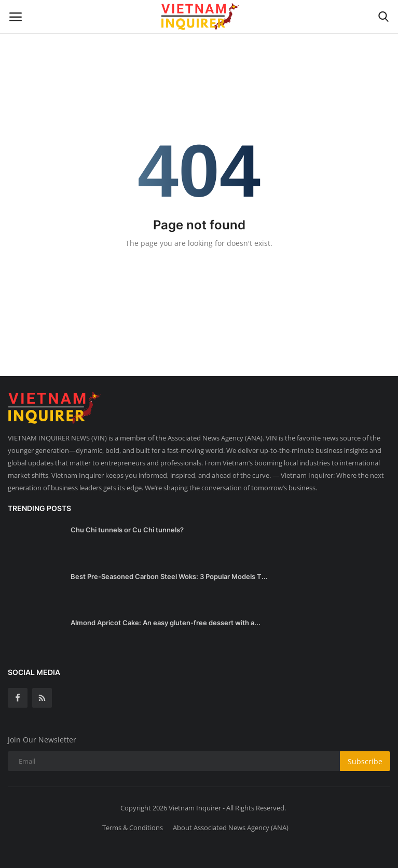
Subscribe (365, 761)
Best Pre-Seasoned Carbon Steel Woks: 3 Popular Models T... (169, 576)
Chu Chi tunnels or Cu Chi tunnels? (127, 530)
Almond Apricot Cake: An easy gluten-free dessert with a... (166, 623)
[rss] (42, 698)
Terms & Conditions (133, 828)
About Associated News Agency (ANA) (231, 828)
